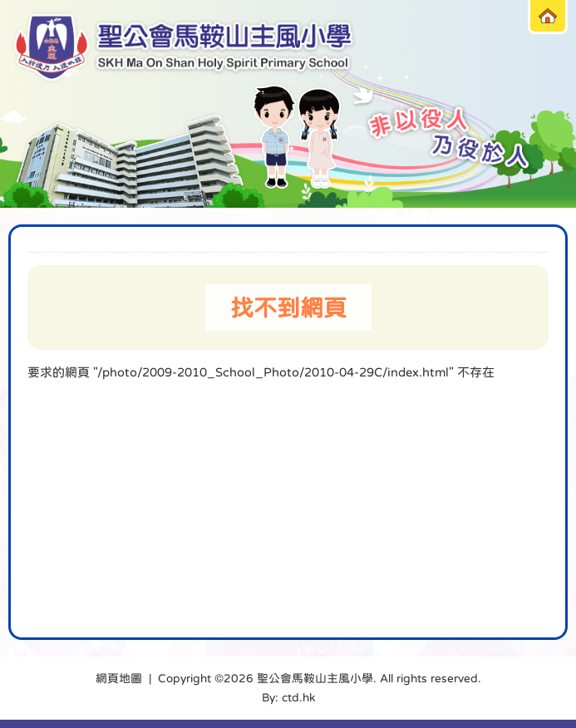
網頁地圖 (119, 678)
